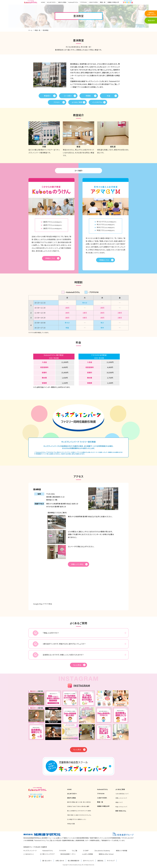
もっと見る (77, 665)
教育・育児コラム (121, 811)
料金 (109, 96)
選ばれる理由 (62, 2)
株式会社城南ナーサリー (68, 854)
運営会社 (100, 861)
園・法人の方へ (47, 861)
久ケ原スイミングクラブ (47, 854)
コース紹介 (68, 96)
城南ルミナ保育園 (122, 851)
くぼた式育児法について (122, 794)
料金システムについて (121, 807)
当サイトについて (88, 861)
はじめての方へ (52, 2)
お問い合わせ (60, 861)
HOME (43, 2)
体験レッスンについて (121, 798)
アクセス (57, 102)
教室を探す (151, 20)
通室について (119, 803)
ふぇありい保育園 (87, 854)
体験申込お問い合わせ (151, 14)
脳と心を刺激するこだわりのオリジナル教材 (79, 811)
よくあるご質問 (77, 102)
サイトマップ (111, 861)
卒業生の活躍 (71, 824)
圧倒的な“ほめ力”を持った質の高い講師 (78, 807)
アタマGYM (83, 2)
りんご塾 (75, 851)
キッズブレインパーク (30, 851)
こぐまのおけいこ (29, 854)
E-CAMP (86, 851)
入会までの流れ (93, 2)
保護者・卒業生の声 (113, 2)
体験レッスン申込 (77, 565)
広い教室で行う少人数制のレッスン (77, 820)
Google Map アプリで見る (43, 604)
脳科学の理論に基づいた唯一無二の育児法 (79, 802)
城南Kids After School (106, 854)
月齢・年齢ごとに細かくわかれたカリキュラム (79, 815)
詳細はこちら (50, 258)
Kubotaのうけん (73, 2)
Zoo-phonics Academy (102, 851)
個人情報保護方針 (74, 861)
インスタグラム (97, 102)
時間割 (88, 96)
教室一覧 (103, 2)
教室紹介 (47, 96)
